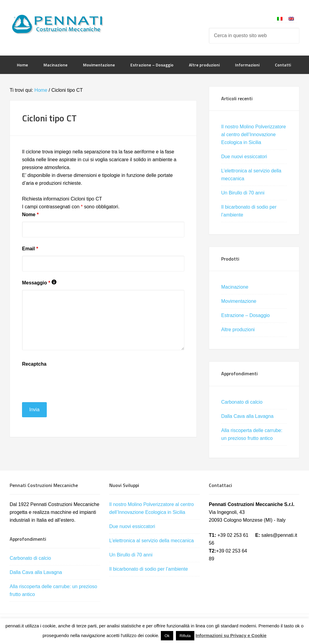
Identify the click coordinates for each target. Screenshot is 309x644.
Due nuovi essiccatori (244, 157)
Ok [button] (167, 636)
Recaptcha (34, 364)
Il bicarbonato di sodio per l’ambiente (149, 569)
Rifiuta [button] (185, 636)
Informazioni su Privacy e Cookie (231, 635)
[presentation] (68, 383)
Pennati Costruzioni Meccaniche (58, 24)
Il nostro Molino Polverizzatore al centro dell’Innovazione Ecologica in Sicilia (253, 135)
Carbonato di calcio (242, 402)
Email (30, 249)
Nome (30, 215)
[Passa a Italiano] (280, 19)
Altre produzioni (238, 330)
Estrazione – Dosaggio (245, 315)
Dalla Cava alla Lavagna (247, 416)
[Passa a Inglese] (291, 19)
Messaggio (39, 283)
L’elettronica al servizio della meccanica (151, 541)
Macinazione (235, 287)
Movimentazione (239, 301)
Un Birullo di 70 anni (243, 193)
